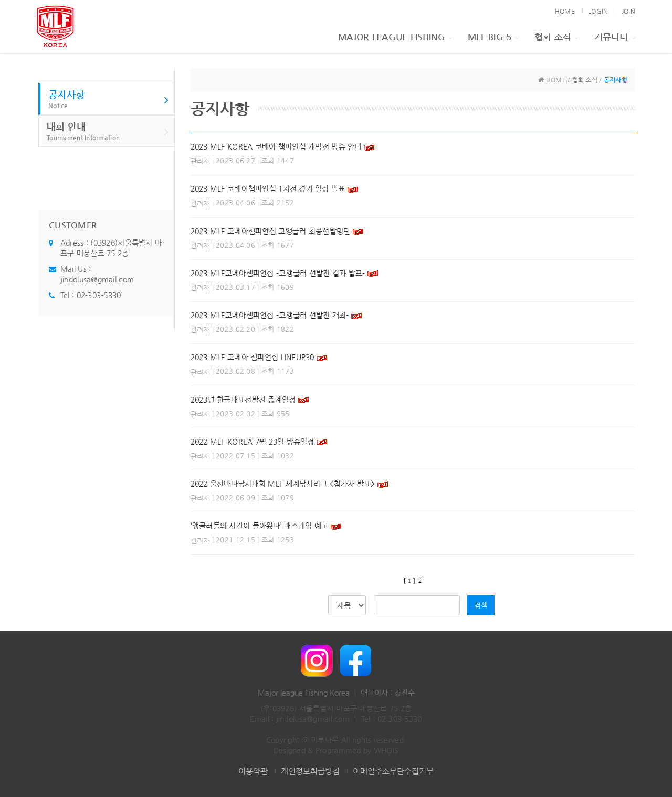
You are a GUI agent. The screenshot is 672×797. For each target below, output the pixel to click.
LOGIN (598, 11)
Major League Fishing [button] (395, 37)
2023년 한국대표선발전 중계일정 (243, 400)
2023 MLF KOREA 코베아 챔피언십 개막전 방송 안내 (276, 146)
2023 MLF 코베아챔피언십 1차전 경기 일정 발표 (268, 188)
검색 (481, 605)
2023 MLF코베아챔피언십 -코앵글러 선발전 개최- (270, 315)
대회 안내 (108, 132)
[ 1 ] (409, 581)
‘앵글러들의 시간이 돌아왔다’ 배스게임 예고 (260, 526)
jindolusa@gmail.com (97, 279)
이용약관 (253, 771)
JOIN (628, 11)
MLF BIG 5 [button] (493, 37)
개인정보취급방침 (310, 771)
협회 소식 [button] (556, 37)
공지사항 (109, 99)
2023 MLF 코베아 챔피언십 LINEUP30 (253, 357)
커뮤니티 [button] (615, 37)
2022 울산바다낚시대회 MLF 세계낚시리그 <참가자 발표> (283, 484)
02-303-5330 (99, 295)
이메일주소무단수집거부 (393, 771)
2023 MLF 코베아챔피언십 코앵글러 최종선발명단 (271, 231)
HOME (565, 11)
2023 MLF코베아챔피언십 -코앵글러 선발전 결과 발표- (279, 273)
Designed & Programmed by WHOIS (336, 750)
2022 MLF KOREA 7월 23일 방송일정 (253, 442)
